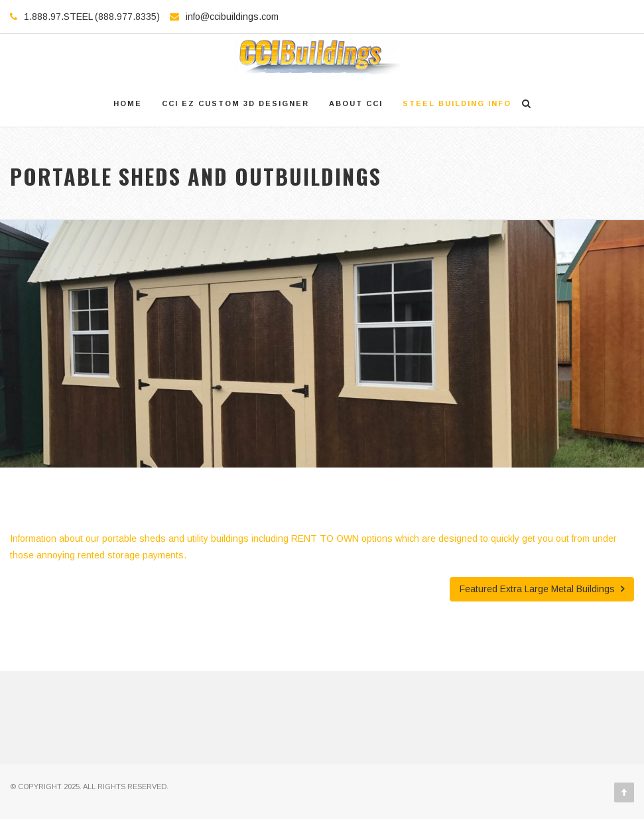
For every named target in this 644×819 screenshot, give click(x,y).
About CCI (356, 103)
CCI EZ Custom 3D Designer (235, 103)
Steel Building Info (457, 103)
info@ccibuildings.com (232, 17)
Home (128, 103)
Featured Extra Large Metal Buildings (542, 589)
